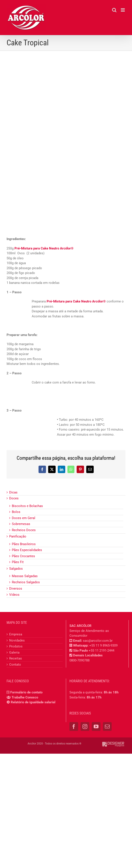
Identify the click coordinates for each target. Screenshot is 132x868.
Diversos (16, 589)
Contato (15, 665)
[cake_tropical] (66, 115)
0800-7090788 (79, 660)
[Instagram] (85, 727)
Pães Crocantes (23, 556)
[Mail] (107, 727)
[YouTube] (96, 727)
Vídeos (14, 595)
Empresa (16, 634)
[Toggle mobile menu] (123, 10)
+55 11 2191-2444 (101, 651)
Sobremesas (21, 524)
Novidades (17, 640)
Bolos (16, 512)
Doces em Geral (24, 518)
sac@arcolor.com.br (98, 641)
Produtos (16, 646)
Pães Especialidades (27, 550)
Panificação (18, 536)
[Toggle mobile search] (114, 10)
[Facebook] (74, 727)
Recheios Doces (24, 530)
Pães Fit (18, 562)
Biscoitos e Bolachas (27, 506)
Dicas (13, 492)
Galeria (14, 652)
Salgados (16, 569)
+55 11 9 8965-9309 (103, 645)
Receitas (16, 658)
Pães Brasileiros (24, 544)
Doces (14, 498)
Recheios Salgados (26, 582)
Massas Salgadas (25, 576)
